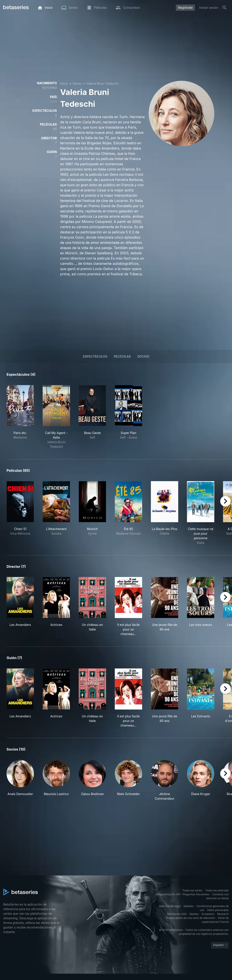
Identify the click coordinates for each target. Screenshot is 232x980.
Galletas (188, 906)
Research (223, 914)
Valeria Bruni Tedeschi (102, 84)
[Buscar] (225, 8)
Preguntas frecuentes (196, 894)
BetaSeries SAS (177, 914)
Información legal (170, 906)
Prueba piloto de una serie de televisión (191, 918)
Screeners (208, 914)
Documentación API (168, 894)
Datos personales (218, 910)
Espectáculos (95, 356)
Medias (194, 914)
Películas (122, 356)
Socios (143, 356)
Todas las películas (217, 890)
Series (77, 84)
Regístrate (185, 8)
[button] (20, 780)
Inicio (64, 84)
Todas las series (192, 890)
